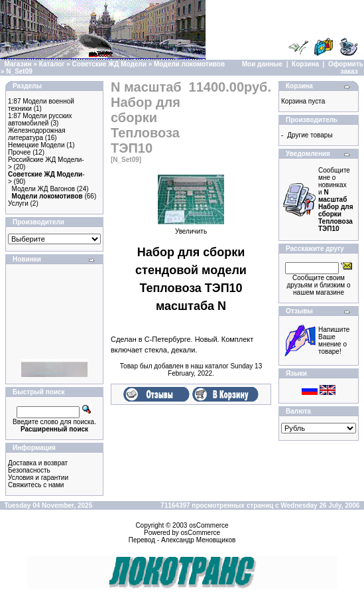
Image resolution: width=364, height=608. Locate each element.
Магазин (18, 64)
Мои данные (262, 64)
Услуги (18, 203)
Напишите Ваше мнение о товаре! (334, 341)
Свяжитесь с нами (36, 485)
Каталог (52, 64)
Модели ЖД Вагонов (43, 189)
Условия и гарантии (38, 478)
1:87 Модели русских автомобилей (40, 119)
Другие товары (310, 135)
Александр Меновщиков (198, 540)
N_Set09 (19, 71)
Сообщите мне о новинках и (336, 199)
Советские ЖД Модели (109, 64)
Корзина (305, 64)
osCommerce (209, 525)
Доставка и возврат (38, 463)
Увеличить (191, 228)
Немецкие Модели (36, 145)
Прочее (19, 152)
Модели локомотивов (189, 64)
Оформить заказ (346, 68)
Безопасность (29, 470)
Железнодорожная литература (37, 134)
